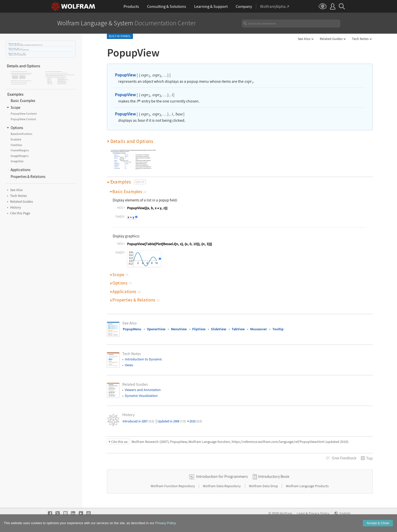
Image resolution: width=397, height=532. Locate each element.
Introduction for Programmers (222, 476)
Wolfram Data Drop (264, 486)
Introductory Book (274, 476)
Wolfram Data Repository (222, 486)
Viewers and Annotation (143, 390)
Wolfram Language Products (307, 486)
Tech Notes (360, 39)
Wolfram (286, 513)
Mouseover (259, 329)
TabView (238, 329)
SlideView (219, 329)
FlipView (199, 329)
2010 (196, 421)
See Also (304, 39)
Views (129, 365)
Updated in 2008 (172, 421)
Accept (378, 525)
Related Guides (331, 39)
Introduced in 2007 (138, 421)
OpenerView (156, 329)
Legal (301, 513)
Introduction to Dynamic (143, 359)
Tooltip (278, 329)
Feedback (344, 458)
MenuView (179, 329)
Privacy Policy (319, 513)
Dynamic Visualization (141, 396)
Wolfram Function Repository (173, 486)
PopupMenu (132, 329)
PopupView (10, 43)
